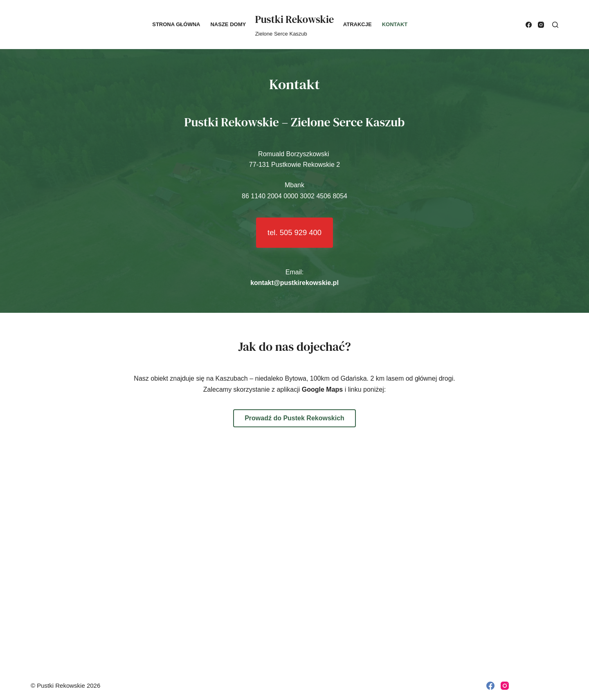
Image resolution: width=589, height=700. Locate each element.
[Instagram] (541, 25)
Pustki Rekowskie (295, 19)
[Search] (555, 25)
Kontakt (395, 24)
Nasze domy (228, 24)
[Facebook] (529, 25)
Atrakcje (357, 24)
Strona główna (176, 24)
